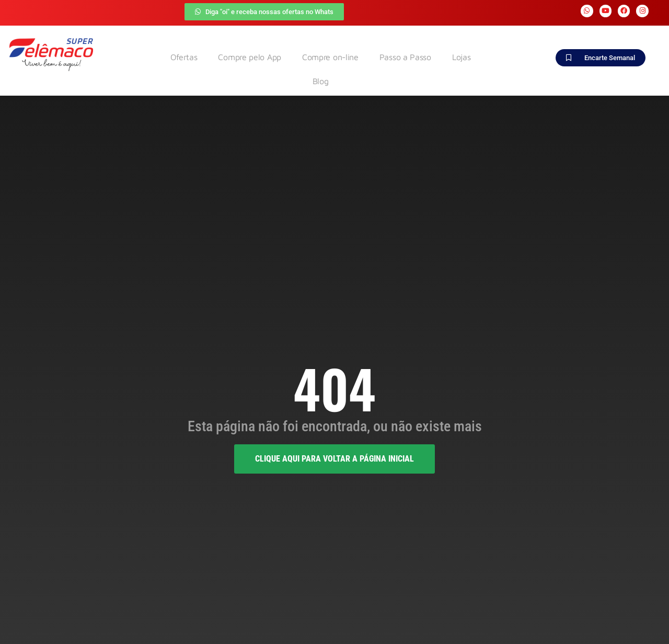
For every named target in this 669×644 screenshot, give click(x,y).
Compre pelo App (250, 57)
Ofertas (184, 57)
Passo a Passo (405, 57)
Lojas (462, 57)
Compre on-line (330, 57)
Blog (321, 81)
